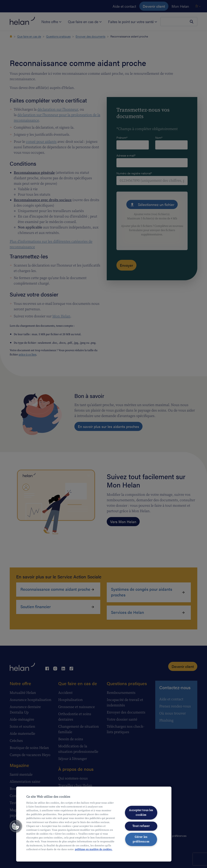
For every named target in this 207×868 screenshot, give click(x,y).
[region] (94, 824)
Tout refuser (141, 826)
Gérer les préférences (141, 839)
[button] (16, 826)
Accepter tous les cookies (141, 813)
